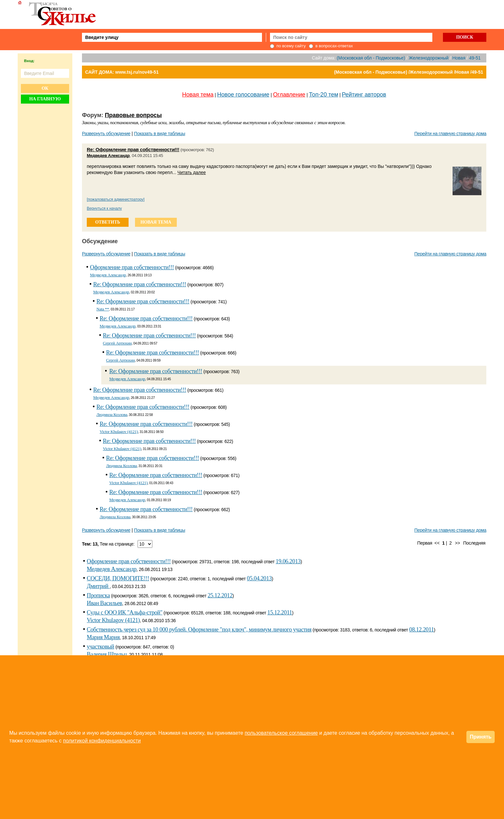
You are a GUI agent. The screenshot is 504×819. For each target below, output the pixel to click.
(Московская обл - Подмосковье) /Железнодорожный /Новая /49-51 (409, 72)
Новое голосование (243, 95)
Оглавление (289, 95)
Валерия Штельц (107, 654)
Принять (481, 737)
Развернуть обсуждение (106, 133)
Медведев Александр (108, 156)
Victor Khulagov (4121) (119, 432)
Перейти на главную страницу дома (450, 133)
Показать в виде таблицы (160, 133)
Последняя (474, 543)
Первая (425, 543)
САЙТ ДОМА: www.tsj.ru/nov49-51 (122, 72)
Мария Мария (103, 637)
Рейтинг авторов (364, 95)
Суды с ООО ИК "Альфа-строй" (125, 612)
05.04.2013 (259, 578)
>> (457, 543)
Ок (45, 88)
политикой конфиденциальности (102, 741)
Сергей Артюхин (117, 343)
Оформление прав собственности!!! (132, 267)
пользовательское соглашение (281, 733)
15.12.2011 (280, 612)
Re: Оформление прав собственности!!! (133, 149)
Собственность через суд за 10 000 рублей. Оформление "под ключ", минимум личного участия (199, 630)
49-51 (475, 58)
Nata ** (103, 309)
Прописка (98, 595)
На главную (45, 99)
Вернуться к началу (104, 208)
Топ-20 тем (324, 95)
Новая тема (198, 95)
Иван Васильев (104, 603)
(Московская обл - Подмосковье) (371, 58)
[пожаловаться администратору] (116, 199)
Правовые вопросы (133, 115)
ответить (108, 222)
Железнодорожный (429, 58)
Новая (459, 58)
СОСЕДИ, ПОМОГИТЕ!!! (118, 578)
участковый (100, 647)
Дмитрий (98, 586)
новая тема (156, 222)
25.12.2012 (220, 595)
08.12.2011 (422, 630)
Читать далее (192, 172)
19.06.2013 (288, 561)
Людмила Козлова (112, 414)
